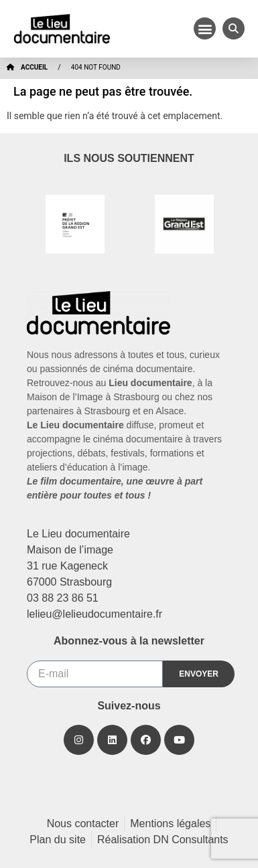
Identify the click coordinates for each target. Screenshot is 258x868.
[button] (205, 28)
